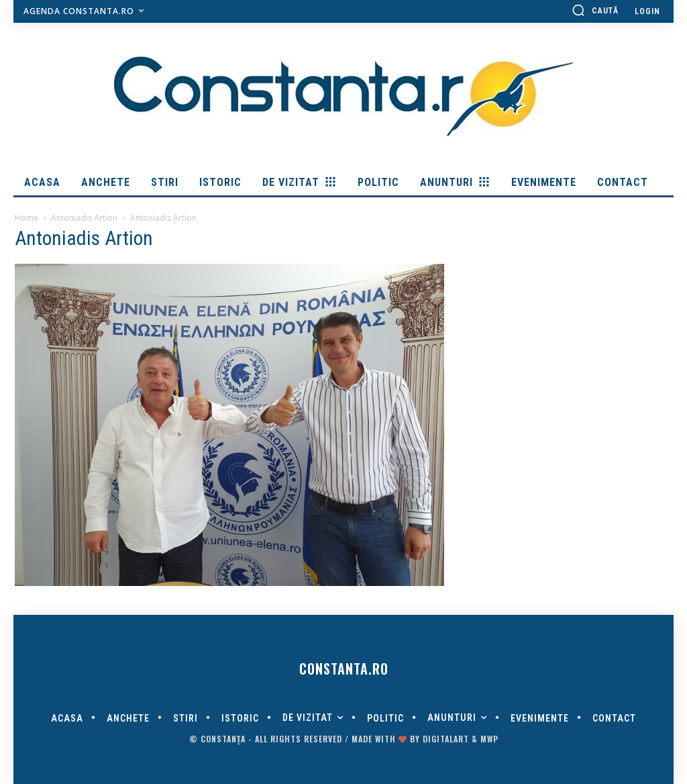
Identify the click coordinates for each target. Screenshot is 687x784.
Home (27, 218)
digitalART (446, 739)
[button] (595, 10)
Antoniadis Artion (84, 218)
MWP (489, 739)
